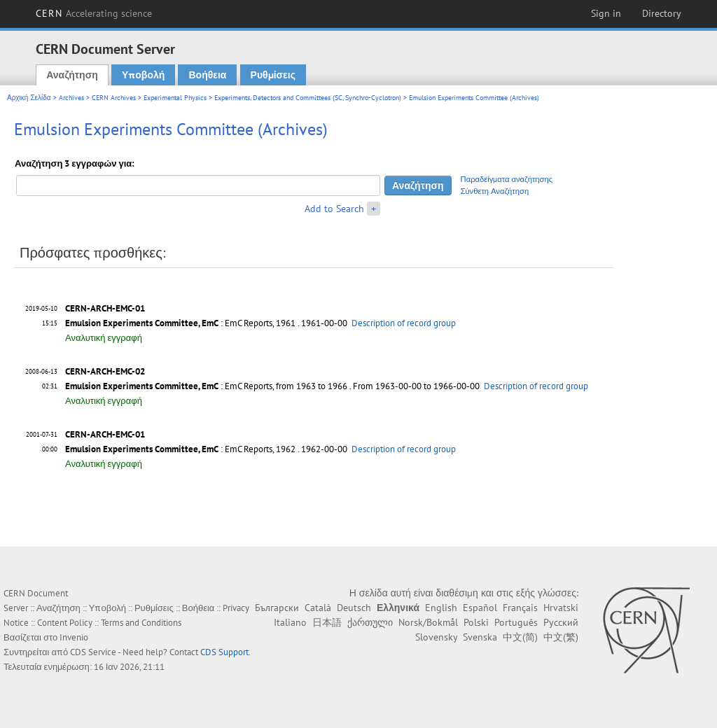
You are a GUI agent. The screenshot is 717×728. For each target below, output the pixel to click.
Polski (476, 622)
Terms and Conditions (141, 623)
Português (516, 622)
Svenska (480, 637)
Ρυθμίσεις (273, 75)
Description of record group (404, 323)
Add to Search (334, 209)
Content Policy (65, 623)
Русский (561, 622)
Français (520, 608)
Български (277, 608)
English (441, 608)
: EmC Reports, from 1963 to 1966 (206, 386)
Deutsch (354, 608)
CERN (94, 13)
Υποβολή (143, 75)
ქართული (370, 622)
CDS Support (224, 652)
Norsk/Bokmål (428, 622)
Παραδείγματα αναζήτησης (507, 179)
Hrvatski (561, 608)
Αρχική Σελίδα (29, 98)
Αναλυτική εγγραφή (104, 338)
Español (480, 608)
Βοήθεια (207, 75)
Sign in (606, 13)
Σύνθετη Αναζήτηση (495, 191)
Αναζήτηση (72, 75)
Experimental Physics (175, 98)
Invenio (74, 637)
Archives (71, 98)
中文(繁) (561, 637)
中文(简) (520, 637)
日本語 (327, 622)
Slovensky (436, 637)
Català (318, 608)
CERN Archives (114, 98)
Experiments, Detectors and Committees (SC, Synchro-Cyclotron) (308, 98)
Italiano (290, 622)
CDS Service (93, 652)
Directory (662, 13)
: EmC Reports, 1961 (180, 323)
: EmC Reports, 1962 (180, 449)
